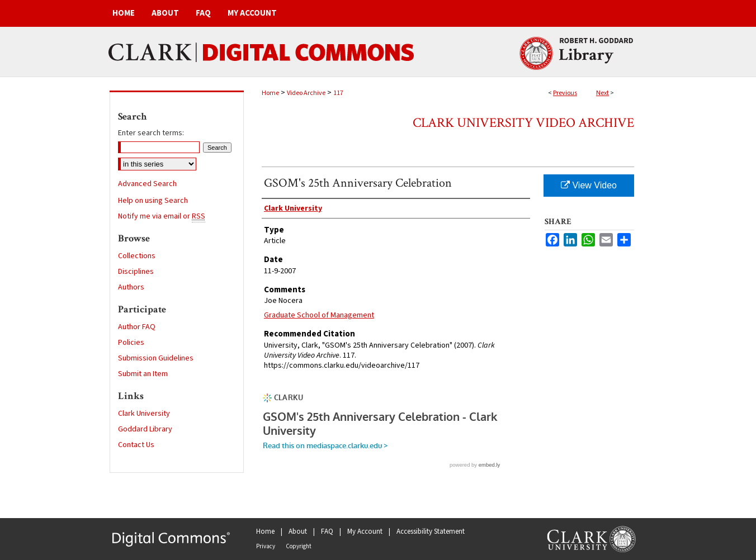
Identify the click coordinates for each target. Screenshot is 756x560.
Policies (131, 343)
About (298, 531)
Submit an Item (143, 374)
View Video (589, 185)
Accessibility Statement (431, 531)
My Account (365, 531)
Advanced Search (147, 184)
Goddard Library (145, 429)
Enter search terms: (151, 133)
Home (270, 93)
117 (338, 93)
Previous (565, 93)
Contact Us (136, 445)
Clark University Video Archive (523, 123)
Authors (131, 287)
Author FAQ (137, 327)
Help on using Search (153, 201)
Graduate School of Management (319, 315)
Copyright (299, 546)
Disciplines (136, 272)
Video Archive (306, 93)
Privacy (266, 546)
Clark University (144, 414)
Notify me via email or (162, 216)
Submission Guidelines (156, 358)
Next (603, 93)
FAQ (327, 531)
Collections (137, 256)
